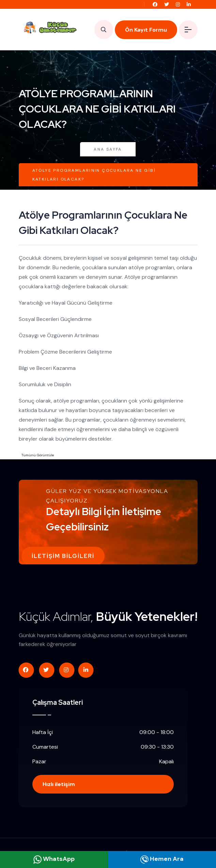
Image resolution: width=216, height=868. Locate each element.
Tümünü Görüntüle (38, 455)
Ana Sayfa (108, 149)
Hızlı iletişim (59, 784)
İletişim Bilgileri (63, 556)
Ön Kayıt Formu (146, 30)
